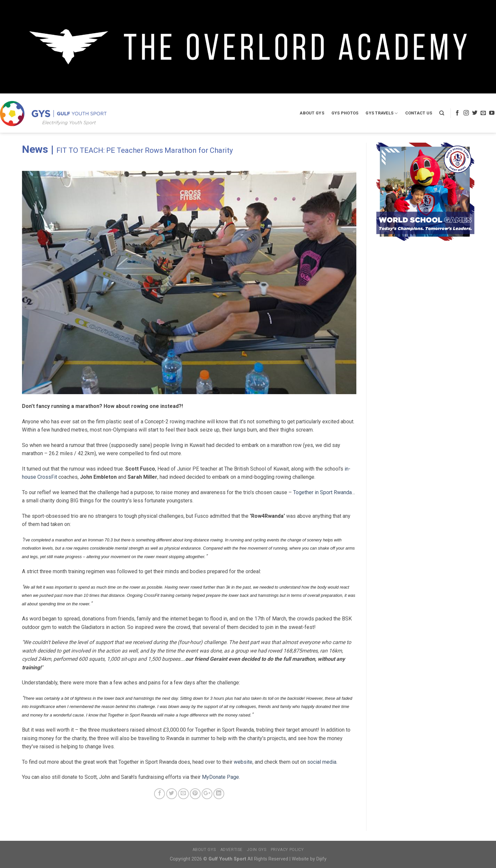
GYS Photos (345, 113)
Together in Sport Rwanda (322, 492)
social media (322, 762)
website (243, 762)
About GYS (312, 113)
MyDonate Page (220, 777)
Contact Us (419, 113)
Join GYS (257, 850)
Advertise (232, 850)
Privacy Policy (287, 850)
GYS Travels (382, 113)
